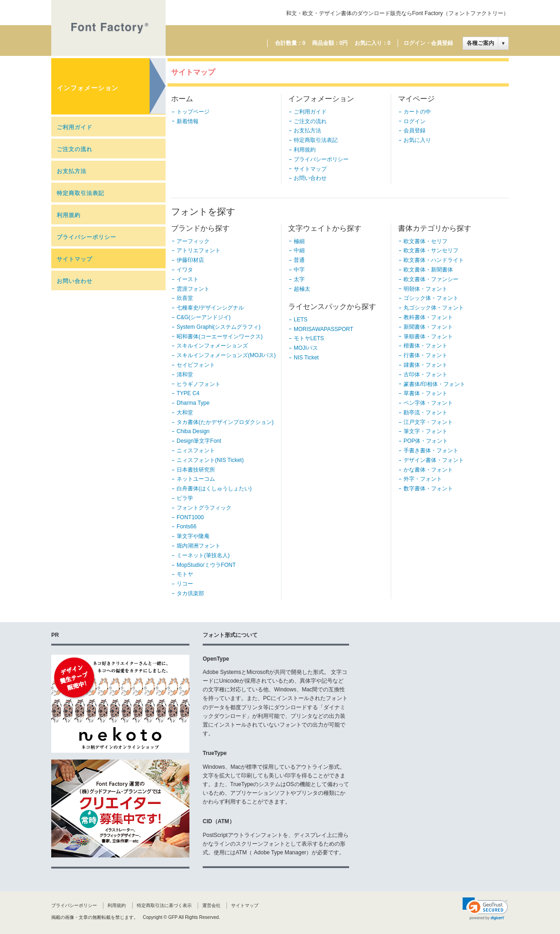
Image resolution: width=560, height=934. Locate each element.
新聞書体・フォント (428, 327)
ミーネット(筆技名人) (203, 555)
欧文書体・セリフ (425, 241)
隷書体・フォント (425, 365)
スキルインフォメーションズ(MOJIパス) (226, 355)
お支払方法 (72, 171)
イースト (188, 279)
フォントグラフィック (204, 508)
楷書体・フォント (425, 346)
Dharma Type (193, 403)
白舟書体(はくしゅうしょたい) (214, 489)
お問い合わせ (75, 281)
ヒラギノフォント (199, 384)
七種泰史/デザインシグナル (210, 308)
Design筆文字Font (199, 441)
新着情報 (188, 121)
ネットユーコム (196, 479)
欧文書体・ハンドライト (434, 260)
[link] (485, 909)
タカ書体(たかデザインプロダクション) (225, 422)
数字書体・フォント (428, 489)
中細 (299, 250)
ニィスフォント (196, 451)
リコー (185, 584)
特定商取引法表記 (81, 193)
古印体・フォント (425, 375)
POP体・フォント (426, 441)
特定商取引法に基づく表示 (164, 905)
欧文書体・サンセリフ (431, 250)
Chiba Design (193, 431)
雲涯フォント (193, 289)
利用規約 (69, 215)
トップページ (193, 112)
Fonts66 (186, 527)
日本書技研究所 (196, 470)
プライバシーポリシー (86, 237)
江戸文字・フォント (428, 422)
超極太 (302, 289)
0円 (344, 43)
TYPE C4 (188, 393)
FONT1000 (190, 517)
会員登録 (415, 130)
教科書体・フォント (428, 317)
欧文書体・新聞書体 (428, 270)
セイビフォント (196, 365)
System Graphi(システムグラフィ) (218, 327)
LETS (301, 320)
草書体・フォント (425, 393)
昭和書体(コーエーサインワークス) (220, 337)
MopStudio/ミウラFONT (206, 565)
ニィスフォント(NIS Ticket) (210, 460)
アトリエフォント (199, 250)
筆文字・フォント (425, 431)
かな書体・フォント (428, 470)
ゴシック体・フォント (431, 298)
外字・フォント (423, 479)
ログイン (415, 121)
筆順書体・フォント (428, 337)
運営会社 (211, 905)
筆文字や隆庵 (193, 536)
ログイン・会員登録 (428, 43)
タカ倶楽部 (190, 593)
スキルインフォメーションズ (212, 346)
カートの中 (417, 112)
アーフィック (193, 241)
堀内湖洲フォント (199, 546)
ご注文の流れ (75, 149)
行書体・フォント (425, 355)
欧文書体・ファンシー (431, 279)
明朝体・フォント (425, 289)
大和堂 (185, 413)
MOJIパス (306, 348)
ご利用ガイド (75, 127)
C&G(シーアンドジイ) (204, 317)
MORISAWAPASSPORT (323, 329)
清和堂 (185, 375)
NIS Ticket (306, 358)
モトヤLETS (309, 338)
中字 (299, 270)
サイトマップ (75, 259)
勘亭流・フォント (425, 413)
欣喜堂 (185, 298)
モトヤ (185, 574)
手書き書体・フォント (431, 451)
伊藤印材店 (190, 260)
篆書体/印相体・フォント (434, 384)
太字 (299, 279)
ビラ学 (185, 498)
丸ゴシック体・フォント (434, 308)
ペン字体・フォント (428, 403)
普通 (299, 260)
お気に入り (417, 140)
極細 (299, 241)
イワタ (185, 270)
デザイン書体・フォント (434, 460)
